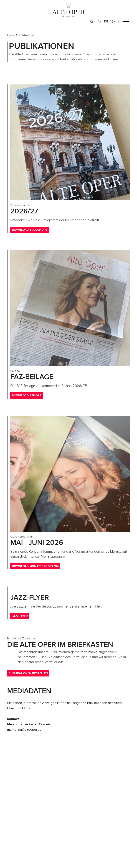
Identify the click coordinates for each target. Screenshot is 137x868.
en (114, 22)
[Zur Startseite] (68, 10)
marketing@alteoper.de (24, 729)
